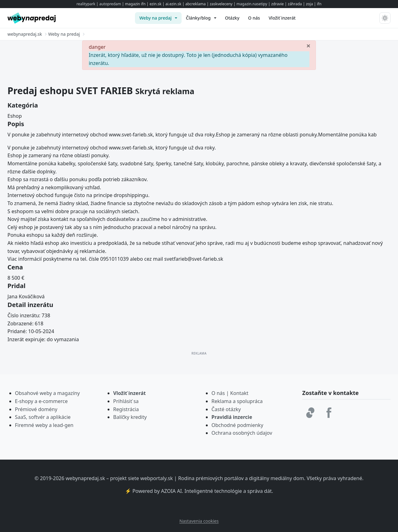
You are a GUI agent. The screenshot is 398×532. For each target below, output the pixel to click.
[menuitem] (158, 18)
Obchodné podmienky (237, 425)
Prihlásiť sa (126, 401)
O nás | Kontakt (230, 393)
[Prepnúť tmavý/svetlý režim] (385, 18)
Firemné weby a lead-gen (44, 425)
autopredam (110, 4)
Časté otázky (226, 409)
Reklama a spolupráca (237, 401)
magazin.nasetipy (252, 4)
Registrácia (126, 409)
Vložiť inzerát (130, 393)
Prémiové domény (36, 409)
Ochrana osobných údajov (242, 433)
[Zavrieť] (308, 45)
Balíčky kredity (130, 417)
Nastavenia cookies (199, 521)
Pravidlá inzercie (232, 417)
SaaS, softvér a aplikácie (43, 417)
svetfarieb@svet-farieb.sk (194, 259)
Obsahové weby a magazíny (47, 393)
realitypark (86, 4)
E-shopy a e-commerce (41, 401)
